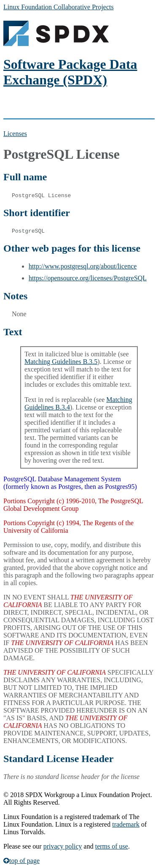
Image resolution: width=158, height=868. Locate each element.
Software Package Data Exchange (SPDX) (70, 72)
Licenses (15, 134)
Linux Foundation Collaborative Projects (59, 7)
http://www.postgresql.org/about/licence (83, 266)
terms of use (112, 846)
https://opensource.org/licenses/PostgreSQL (88, 278)
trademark (126, 824)
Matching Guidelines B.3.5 (61, 362)
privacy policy (63, 846)
